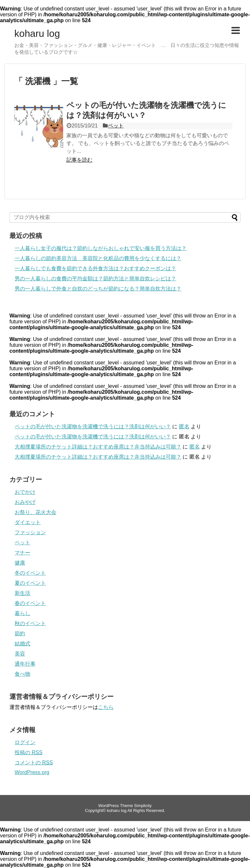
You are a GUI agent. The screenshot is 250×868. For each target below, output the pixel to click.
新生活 (22, 593)
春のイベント (30, 603)
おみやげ (25, 502)
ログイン (25, 742)
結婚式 (22, 644)
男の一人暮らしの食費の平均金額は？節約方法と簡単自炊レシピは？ (95, 279)
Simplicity (143, 806)
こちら (106, 707)
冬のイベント (30, 573)
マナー (22, 553)
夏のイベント (30, 583)
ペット (116, 126)
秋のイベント (30, 623)
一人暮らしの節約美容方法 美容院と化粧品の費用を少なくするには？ (98, 258)
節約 (20, 633)
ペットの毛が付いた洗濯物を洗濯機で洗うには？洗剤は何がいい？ (93, 427)
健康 (20, 563)
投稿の (28, 752)
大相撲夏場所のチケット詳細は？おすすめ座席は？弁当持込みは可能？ (98, 447)
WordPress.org (32, 772)
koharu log (37, 34)
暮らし (22, 613)
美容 (20, 654)
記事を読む (79, 160)
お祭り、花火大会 (35, 512)
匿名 (184, 427)
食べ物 (22, 674)
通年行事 (25, 664)
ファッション (30, 532)
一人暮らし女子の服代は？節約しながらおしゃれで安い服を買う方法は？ (101, 248)
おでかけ (25, 492)
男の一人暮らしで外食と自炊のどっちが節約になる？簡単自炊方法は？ (98, 289)
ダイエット (28, 522)
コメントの (34, 763)
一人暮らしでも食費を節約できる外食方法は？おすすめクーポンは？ (95, 268)
